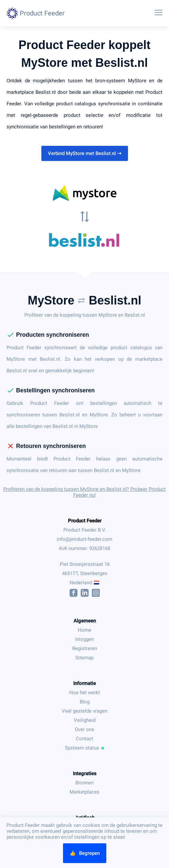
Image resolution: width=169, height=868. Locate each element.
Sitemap (84, 658)
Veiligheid (85, 720)
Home (84, 630)
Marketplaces (84, 792)
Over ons (84, 729)
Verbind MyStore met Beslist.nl (85, 153)
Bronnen (84, 783)
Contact (84, 739)
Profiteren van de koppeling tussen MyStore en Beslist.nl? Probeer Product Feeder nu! (84, 492)
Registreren (85, 648)
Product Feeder (85, 521)
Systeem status (85, 748)
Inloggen (84, 639)
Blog (85, 702)
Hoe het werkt (85, 693)
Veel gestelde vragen (84, 711)
